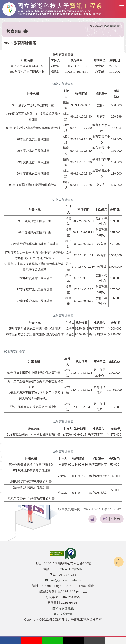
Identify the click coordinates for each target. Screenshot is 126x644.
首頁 (92, 26)
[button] (122, 6)
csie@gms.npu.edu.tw (63, 580)
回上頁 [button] (115, 519)
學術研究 (101, 26)
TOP (119, 563)
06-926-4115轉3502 (68, 569)
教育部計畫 (113, 26)
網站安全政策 (63, 614)
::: (88, 26)
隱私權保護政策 (63, 608)
